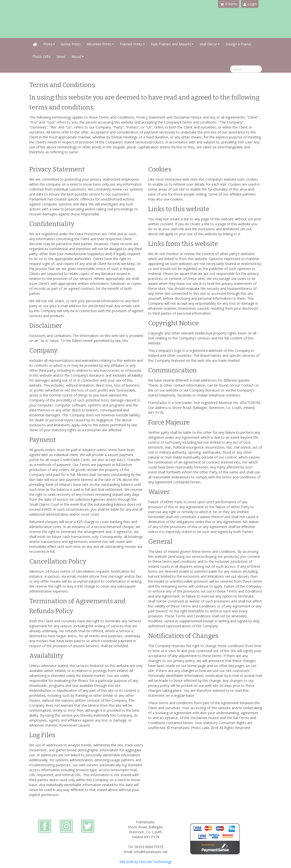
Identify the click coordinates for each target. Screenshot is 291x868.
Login (250, 4)
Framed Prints (132, 44)
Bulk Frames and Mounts (172, 44)
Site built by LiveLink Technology (146, 862)
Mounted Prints (100, 44)
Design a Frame (238, 44)
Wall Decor (210, 44)
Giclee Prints (71, 44)
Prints (49, 44)
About (78, 56)
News (61, 56)
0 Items (229, 4)
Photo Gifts (41, 56)
